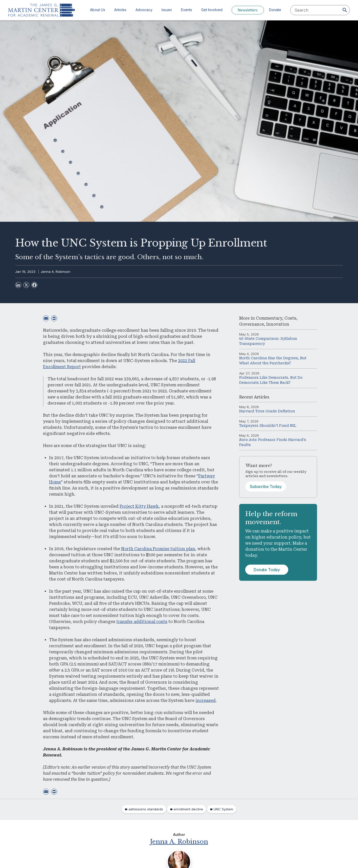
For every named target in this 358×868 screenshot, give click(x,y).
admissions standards (146, 809)
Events (187, 10)
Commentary (269, 318)
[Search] (345, 10)
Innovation (278, 324)
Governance (252, 324)
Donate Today (267, 570)
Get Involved (212, 10)
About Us (98, 10)
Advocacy (144, 10)
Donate (275, 10)
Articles (120, 10)
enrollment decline (188, 809)
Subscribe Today (266, 486)
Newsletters (248, 10)
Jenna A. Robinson (55, 272)
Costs (290, 318)
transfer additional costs (142, 622)
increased (206, 700)
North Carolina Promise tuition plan (158, 549)
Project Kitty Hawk (139, 506)
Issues (167, 10)
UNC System (223, 809)
